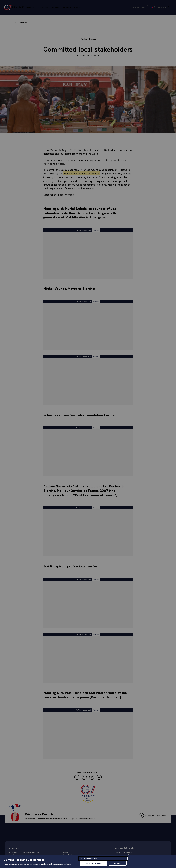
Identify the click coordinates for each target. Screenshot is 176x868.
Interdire (118, 863)
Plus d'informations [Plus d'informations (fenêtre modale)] (88, 859)
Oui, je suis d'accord (94, 863)
